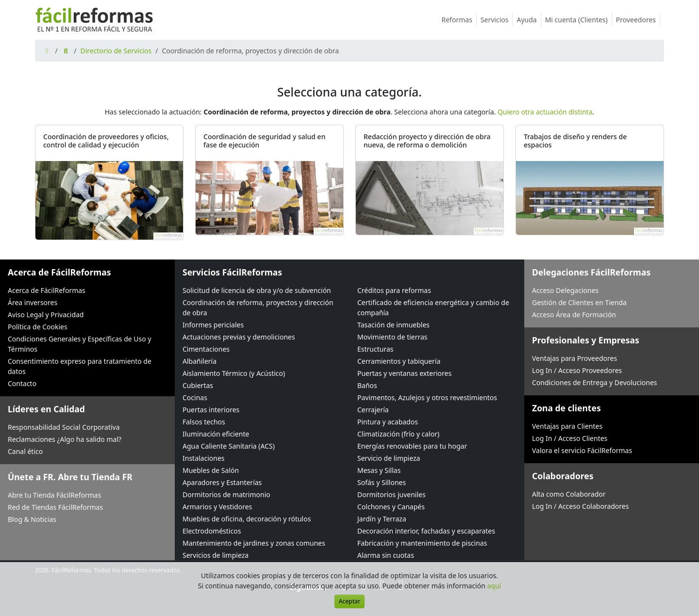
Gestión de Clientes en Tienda (579, 302)
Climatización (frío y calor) (398, 434)
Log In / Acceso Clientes (570, 438)
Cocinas (195, 397)
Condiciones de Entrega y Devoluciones (595, 382)
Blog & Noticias (32, 519)
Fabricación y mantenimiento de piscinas (422, 543)
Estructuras (375, 349)
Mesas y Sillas (379, 470)
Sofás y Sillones (382, 482)
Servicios (497, 20)
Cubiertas (198, 385)
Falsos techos (204, 422)
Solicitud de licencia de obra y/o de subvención (257, 290)
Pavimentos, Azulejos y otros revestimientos (427, 397)
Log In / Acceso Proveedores (577, 370)
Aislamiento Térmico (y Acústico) (234, 373)
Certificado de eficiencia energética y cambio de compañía (433, 308)
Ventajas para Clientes (567, 426)
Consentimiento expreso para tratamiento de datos (80, 366)
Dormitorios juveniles (391, 494)
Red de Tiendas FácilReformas (55, 507)
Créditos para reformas (394, 290)
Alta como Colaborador (569, 494)
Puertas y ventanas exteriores (404, 373)
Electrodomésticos (212, 531)
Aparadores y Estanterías (222, 482)
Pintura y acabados (388, 422)
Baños (367, 385)
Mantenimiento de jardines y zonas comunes (254, 543)
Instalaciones (204, 458)
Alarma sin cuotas (386, 555)
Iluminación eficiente (216, 434)
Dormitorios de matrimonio (226, 494)
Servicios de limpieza (216, 555)
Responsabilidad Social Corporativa (64, 427)
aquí (494, 586)
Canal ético (25, 451)
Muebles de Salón (211, 470)
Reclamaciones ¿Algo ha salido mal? (65, 439)
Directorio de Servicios (116, 51)
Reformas (459, 20)
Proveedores (638, 20)
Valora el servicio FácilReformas (582, 450)
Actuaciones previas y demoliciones (239, 337)
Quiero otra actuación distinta (545, 112)
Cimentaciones (206, 349)
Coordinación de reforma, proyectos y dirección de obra (258, 308)
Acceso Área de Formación (574, 315)
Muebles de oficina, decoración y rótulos (247, 519)
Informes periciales (213, 325)
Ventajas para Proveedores (574, 358)
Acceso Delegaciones (565, 290)
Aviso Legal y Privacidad (46, 315)
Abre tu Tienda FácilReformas (54, 495)
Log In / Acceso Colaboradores (580, 506)
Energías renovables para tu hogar (412, 446)
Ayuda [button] (529, 20)
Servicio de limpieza (389, 458)
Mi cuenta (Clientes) (579, 20)
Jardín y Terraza (382, 519)
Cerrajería (373, 410)
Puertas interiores (211, 410)
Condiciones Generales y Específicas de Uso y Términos (80, 344)
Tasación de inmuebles (393, 325)
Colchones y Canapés (391, 507)
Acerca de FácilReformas (47, 290)
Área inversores (33, 302)
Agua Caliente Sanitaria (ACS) (229, 446)
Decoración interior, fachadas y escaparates (426, 531)
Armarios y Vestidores (217, 507)
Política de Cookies (38, 327)
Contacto (22, 383)
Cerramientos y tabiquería (399, 361)
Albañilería (200, 361)
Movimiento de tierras (392, 337)
